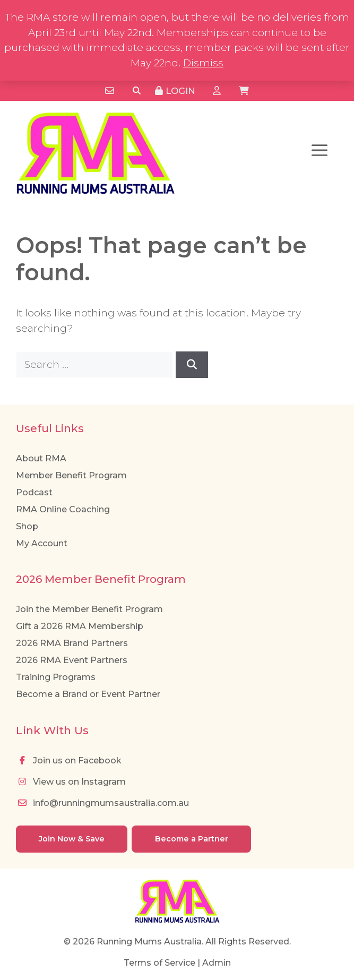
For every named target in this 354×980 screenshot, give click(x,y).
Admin (217, 963)
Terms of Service (159, 963)
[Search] (137, 91)
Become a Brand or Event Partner (88, 694)
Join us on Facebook (69, 760)
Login (175, 91)
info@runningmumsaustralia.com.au (102, 803)
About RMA (41, 458)
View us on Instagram (71, 782)
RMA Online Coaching (63, 509)
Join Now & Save (72, 839)
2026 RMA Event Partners (72, 660)
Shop (27, 526)
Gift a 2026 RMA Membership (80, 626)
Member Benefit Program (71, 475)
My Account (42, 543)
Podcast (34, 492)
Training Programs (56, 677)
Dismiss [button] (203, 63)
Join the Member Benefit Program (89, 609)
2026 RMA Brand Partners (72, 643)
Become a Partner (192, 839)
